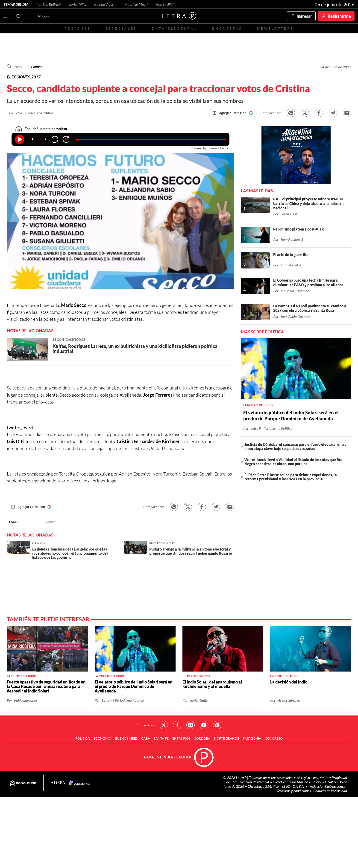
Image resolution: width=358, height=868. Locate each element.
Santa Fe (161, 738)
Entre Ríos (181, 738)
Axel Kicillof (165, 4)
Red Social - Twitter (164, 725)
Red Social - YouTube (204, 725)
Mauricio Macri (136, 4)
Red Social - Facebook (177, 725)
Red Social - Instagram (191, 725)
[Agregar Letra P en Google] (233, 113)
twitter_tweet (20, 427)
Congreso (274, 738)
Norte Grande (227, 738)
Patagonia (252, 738)
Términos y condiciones (294, 791)
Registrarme (339, 16)
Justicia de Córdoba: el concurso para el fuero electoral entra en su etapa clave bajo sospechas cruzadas (295, 446)
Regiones (78, 28)
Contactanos (146, 725)
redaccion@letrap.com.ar (328, 786)
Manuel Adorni (105, 4)
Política (37, 67)
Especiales (121, 28)
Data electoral (175, 28)
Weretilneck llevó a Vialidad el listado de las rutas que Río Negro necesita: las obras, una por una (293, 462)
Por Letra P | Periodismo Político (31, 113)
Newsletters (275, 28)
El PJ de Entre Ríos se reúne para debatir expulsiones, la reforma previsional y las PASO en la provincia (291, 477)
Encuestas (227, 28)
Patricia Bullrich (48, 4)
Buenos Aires (126, 738)
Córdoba (202, 738)
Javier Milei (77, 4)
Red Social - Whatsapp (217, 725)
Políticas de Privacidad (330, 791)
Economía (103, 738)
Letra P (18, 67)
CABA (146, 738)
